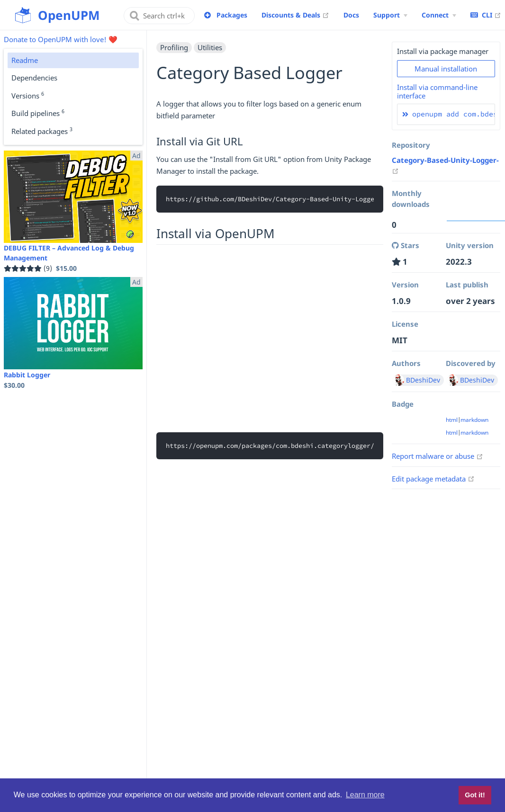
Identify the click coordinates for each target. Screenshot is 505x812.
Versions (28, 95)
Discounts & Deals (295, 15)
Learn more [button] (365, 795)
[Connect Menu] (439, 15)
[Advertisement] (270, 337)
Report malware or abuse (437, 456)
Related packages (42, 131)
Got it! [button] (475, 795)
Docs (351, 15)
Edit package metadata (433, 479)
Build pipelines (38, 113)
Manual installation (446, 69)
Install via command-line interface (437, 91)
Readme (25, 60)
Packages (232, 15)
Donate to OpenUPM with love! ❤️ (61, 39)
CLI (486, 15)
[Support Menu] (390, 15)
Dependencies (34, 78)
